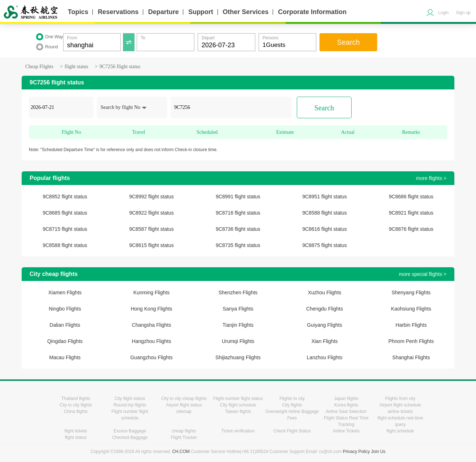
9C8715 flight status (65, 229)
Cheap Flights (39, 67)
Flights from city (400, 399)
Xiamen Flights (65, 292)
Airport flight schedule (400, 405)
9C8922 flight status (151, 213)
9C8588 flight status (325, 213)
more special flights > (423, 274)
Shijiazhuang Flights (238, 357)
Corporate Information (312, 12)
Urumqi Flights (238, 341)
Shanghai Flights (411, 357)
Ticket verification (238, 431)
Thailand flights (76, 399)
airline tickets (400, 412)
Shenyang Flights (411, 292)
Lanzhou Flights (325, 357)
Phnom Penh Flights (411, 341)
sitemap (184, 412)
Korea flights (346, 405)
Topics (78, 12)
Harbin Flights (411, 325)
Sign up (463, 13)
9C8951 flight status (325, 197)
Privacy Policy (356, 452)
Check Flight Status (292, 431)
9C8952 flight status (65, 197)
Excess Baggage (130, 431)
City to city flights (76, 405)
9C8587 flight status (151, 229)
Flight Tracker (184, 437)
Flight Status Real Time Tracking (346, 421)
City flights (292, 405)
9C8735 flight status (238, 245)
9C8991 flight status (238, 197)
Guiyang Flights (324, 325)
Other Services (246, 12)
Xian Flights (324, 341)
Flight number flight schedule (130, 415)
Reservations (118, 12)
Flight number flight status (238, 399)
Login (443, 13)
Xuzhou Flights (325, 292)
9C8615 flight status (151, 245)
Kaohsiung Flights (411, 309)
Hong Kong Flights (151, 309)
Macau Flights (65, 357)
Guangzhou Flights (151, 357)
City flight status (130, 399)
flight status (76, 67)
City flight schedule (238, 405)
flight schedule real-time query (400, 421)
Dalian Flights (65, 325)
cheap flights (184, 431)
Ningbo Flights (65, 309)
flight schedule (400, 431)
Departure (164, 12)
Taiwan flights (238, 412)
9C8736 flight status (238, 229)
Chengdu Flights (325, 309)
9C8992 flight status (151, 197)
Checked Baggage (130, 437)
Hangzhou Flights (152, 341)
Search (348, 42)
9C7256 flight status (120, 67)
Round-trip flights (130, 405)
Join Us (378, 452)
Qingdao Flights (65, 341)
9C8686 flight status (411, 197)
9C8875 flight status (325, 245)
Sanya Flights (238, 309)
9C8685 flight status (65, 213)
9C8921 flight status (411, 213)
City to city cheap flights (184, 399)
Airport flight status (184, 405)
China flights (76, 412)
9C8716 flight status (238, 213)
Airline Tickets (346, 431)
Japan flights (346, 399)
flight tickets (76, 431)
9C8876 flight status (411, 229)
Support (201, 12)
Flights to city (292, 399)
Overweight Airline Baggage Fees (292, 415)
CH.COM (181, 452)
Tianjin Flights (238, 325)
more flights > (431, 178)
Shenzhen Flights (238, 292)
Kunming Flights (151, 292)
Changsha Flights (152, 325)
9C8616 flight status (325, 229)
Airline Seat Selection (346, 412)
